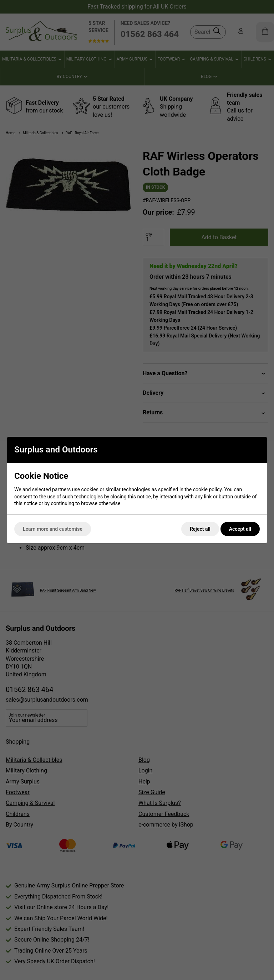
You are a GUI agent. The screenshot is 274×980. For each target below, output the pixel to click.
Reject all (200, 529)
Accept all (240, 529)
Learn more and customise (53, 529)
